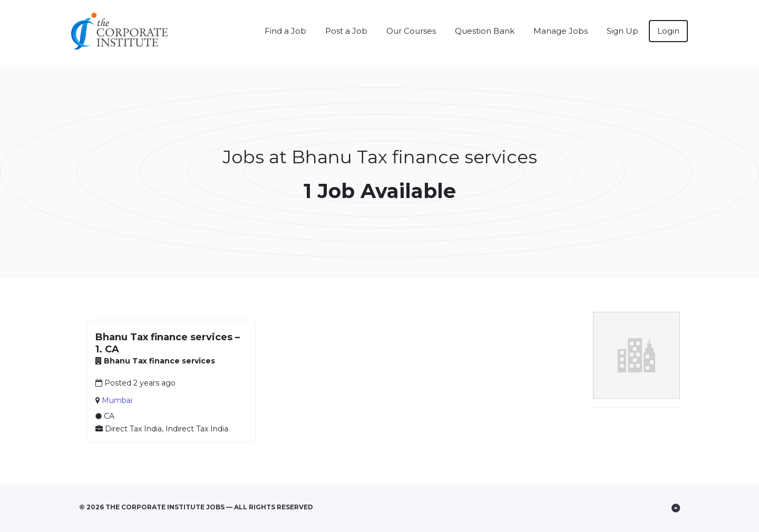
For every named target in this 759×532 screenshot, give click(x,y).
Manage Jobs (561, 31)
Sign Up (622, 31)
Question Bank (485, 31)
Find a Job (285, 31)
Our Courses (411, 31)
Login (668, 31)
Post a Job (346, 31)
